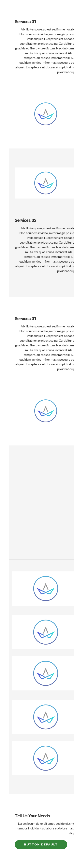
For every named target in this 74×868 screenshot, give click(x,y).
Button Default (32, 844)
